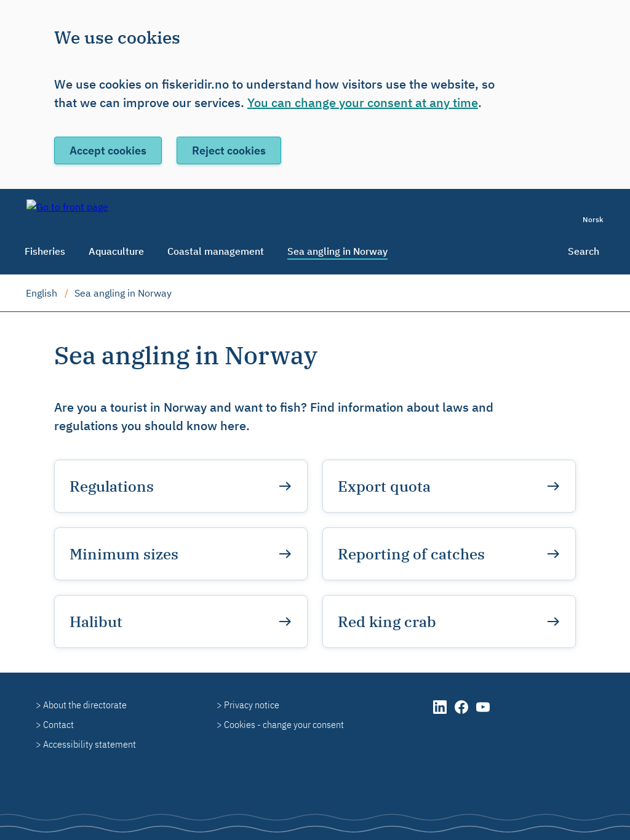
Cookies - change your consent (284, 724)
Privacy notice (252, 705)
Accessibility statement (90, 744)
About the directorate (85, 705)
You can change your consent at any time (363, 102)
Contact (58, 724)
